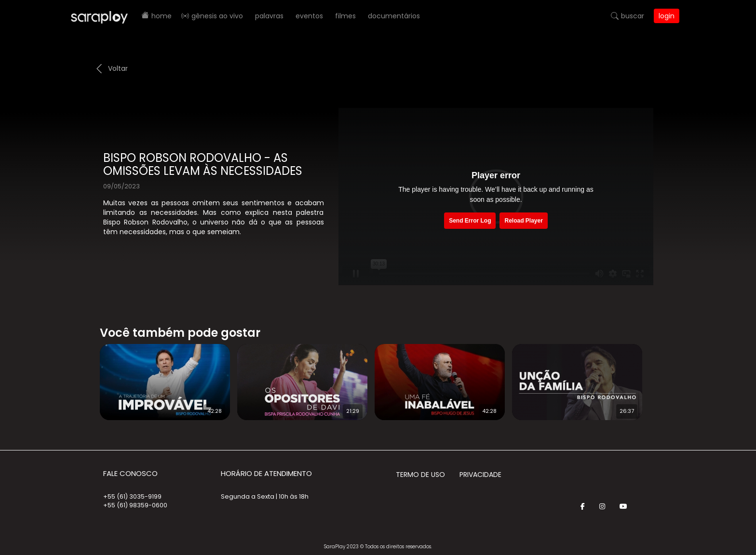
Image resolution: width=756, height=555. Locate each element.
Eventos (309, 16)
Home (162, 16)
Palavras (269, 16)
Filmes (345, 16)
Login (667, 16)
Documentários (394, 16)
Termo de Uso (420, 475)
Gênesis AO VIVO (217, 16)
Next (662, 376)
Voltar (118, 68)
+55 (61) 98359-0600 (135, 505)
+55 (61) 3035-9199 (132, 496)
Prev (85, 376)
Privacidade (480, 475)
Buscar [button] (633, 16)
